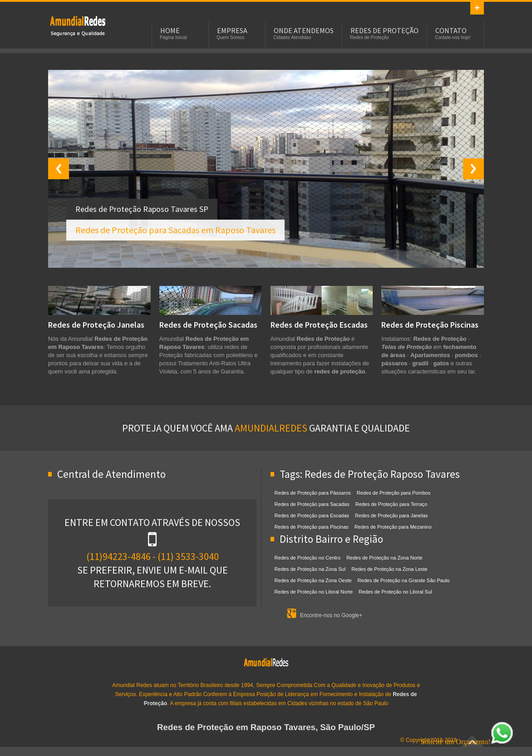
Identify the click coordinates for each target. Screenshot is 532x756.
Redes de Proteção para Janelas (391, 515)
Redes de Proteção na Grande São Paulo (404, 580)
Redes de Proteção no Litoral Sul (395, 592)
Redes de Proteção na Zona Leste (389, 569)
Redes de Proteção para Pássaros (313, 493)
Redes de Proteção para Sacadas (312, 504)
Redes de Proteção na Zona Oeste (313, 580)
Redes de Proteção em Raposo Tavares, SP (78, 25)
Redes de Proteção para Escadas (312, 515)
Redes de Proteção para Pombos (394, 493)
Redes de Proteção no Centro (308, 558)
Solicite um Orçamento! (467, 742)
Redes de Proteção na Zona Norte (384, 558)
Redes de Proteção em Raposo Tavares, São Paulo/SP (266, 727)
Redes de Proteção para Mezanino (393, 527)
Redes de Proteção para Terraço (392, 504)
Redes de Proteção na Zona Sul (310, 569)
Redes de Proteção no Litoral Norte (314, 592)
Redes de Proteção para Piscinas (312, 527)
